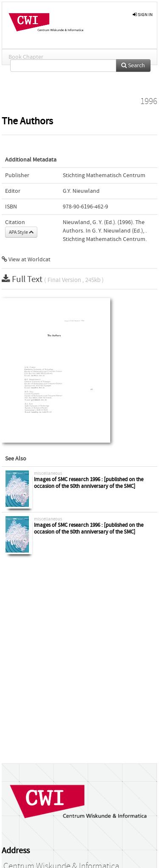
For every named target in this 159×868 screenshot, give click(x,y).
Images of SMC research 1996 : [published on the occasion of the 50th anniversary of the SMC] (89, 483)
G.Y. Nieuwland (81, 191)
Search (133, 66)
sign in (143, 15)
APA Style (21, 232)
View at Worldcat (26, 260)
